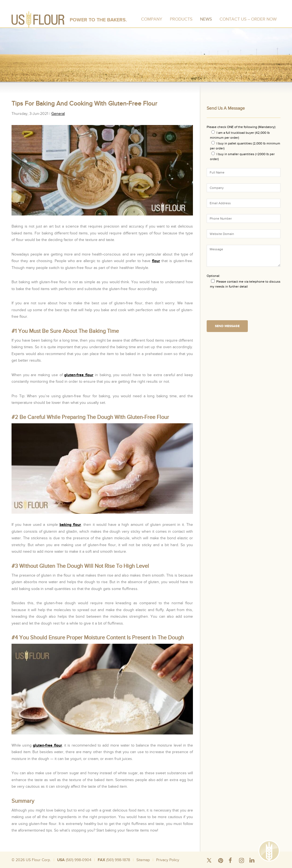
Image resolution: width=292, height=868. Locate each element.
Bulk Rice (108, 866)
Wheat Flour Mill (212, 866)
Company (152, 19)
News (206, 19)
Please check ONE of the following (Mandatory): (241, 127)
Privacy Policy (168, 860)
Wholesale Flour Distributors (134, 866)
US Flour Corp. (38, 860)
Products (181, 19)
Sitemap (143, 860)
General (58, 114)
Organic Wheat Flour (237, 866)
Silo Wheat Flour (51, 866)
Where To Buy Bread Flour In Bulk (177, 866)
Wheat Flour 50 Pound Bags (82, 866)
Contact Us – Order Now (248, 19)
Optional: (213, 276)
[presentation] (248, 306)
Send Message (227, 326)
